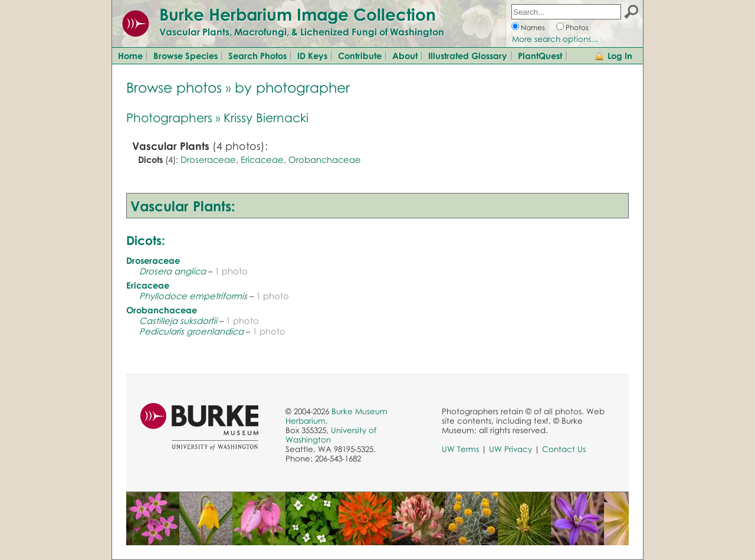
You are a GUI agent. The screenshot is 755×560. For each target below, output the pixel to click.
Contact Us (564, 449)
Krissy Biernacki (266, 117)
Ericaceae (262, 159)
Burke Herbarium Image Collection (298, 14)
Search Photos (257, 55)
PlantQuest (540, 55)
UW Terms (460, 449)
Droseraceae (208, 159)
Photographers (169, 117)
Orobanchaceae (325, 159)
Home (130, 55)
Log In (620, 55)
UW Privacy (511, 449)
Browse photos (174, 87)
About (405, 55)
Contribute (360, 55)
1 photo (231, 271)
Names (533, 27)
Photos (577, 27)
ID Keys (312, 55)
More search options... (555, 39)
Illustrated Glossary (468, 55)
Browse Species (186, 55)
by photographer (292, 87)
